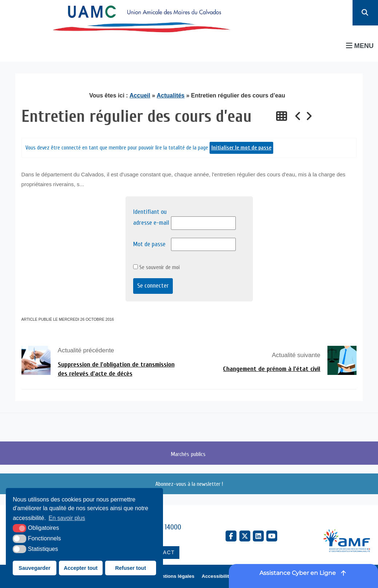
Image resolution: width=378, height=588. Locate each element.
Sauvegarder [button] (34, 568)
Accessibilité (217, 576)
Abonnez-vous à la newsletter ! (189, 484)
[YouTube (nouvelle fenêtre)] (272, 536)
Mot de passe (149, 244)
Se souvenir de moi (156, 267)
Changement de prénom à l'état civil (272, 369)
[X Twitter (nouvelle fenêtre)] (245, 536)
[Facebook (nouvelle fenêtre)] (231, 536)
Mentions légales (175, 576)
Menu (360, 46)
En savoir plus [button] (67, 518)
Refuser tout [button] (130, 568)
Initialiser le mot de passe (241, 148)
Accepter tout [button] (81, 568)
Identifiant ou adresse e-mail (151, 217)
